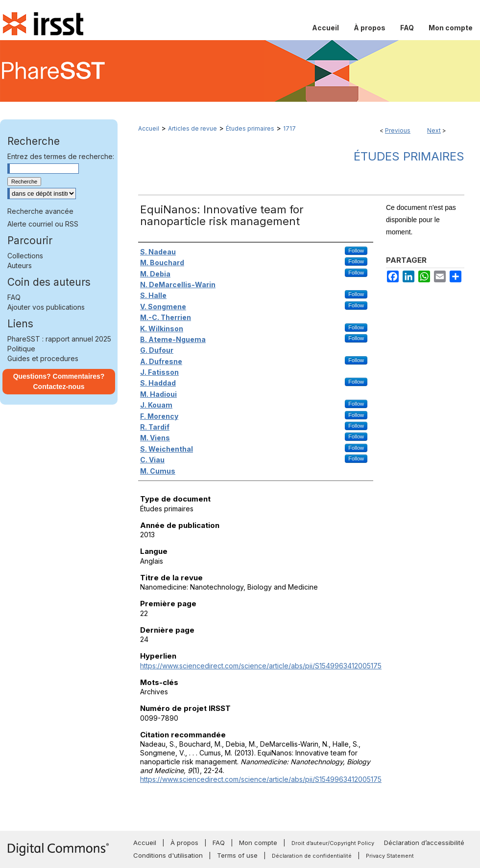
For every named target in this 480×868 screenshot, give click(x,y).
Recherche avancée (40, 211)
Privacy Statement (390, 856)
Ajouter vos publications (46, 307)
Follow (356, 251)
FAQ (14, 297)
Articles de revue (192, 128)
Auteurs (20, 265)
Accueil (149, 128)
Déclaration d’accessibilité (424, 843)
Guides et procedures (43, 358)
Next (434, 130)
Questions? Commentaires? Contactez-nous (59, 381)
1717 (289, 128)
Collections (25, 256)
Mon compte (258, 843)
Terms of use (237, 855)
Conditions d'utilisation (168, 855)
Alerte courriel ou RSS (43, 224)
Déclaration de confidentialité (312, 856)
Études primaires (250, 128)
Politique (21, 349)
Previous (398, 130)
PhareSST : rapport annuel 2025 (59, 339)
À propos (184, 843)
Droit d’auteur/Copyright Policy (333, 843)
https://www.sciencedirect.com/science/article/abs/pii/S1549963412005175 (261, 666)
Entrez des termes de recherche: (61, 156)
